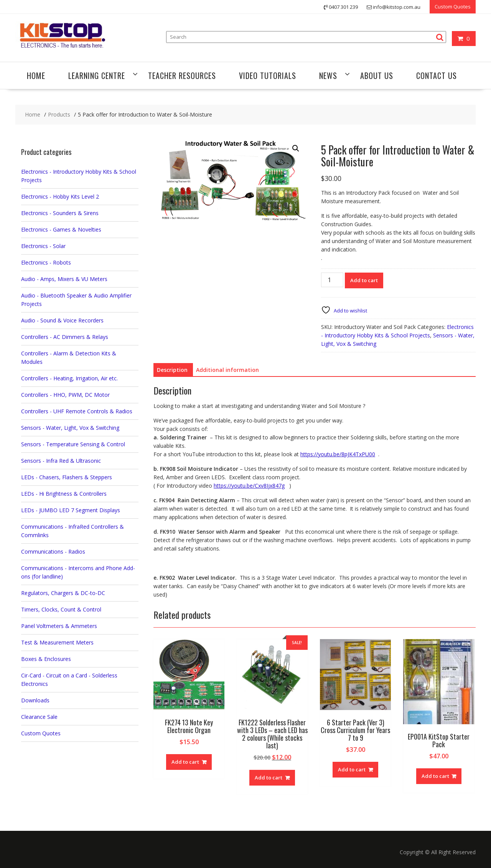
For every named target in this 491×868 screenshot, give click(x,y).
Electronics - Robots (46, 262)
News (328, 76)
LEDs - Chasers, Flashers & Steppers (67, 477)
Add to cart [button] (185, 762)
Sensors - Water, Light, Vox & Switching (70, 428)
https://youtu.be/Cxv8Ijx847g (249, 486)
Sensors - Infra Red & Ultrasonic (61, 461)
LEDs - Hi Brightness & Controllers (64, 494)
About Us (377, 76)
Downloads (35, 700)
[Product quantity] (332, 280)
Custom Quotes (453, 7)
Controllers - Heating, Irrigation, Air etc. (69, 378)
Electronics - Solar (43, 246)
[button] (296, 148)
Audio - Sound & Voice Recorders (62, 320)
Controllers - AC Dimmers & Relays (65, 337)
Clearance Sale (39, 717)
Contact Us (437, 76)
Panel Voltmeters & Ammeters (59, 626)
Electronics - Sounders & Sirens (60, 213)
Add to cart (364, 280)
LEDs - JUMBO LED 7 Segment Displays (71, 510)
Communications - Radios (53, 552)
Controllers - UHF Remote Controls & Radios (77, 411)
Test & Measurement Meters (57, 642)
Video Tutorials (268, 76)
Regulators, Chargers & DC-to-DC (63, 593)
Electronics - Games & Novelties (61, 229)
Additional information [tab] (227, 370)
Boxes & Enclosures (46, 659)
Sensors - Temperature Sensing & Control (73, 444)
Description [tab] (172, 370)
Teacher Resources (182, 76)
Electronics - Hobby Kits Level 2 (60, 196)
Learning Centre (97, 76)
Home (36, 76)
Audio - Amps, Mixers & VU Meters (64, 279)
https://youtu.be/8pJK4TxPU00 (338, 454)
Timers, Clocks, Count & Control (61, 609)
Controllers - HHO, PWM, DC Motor (65, 395)
